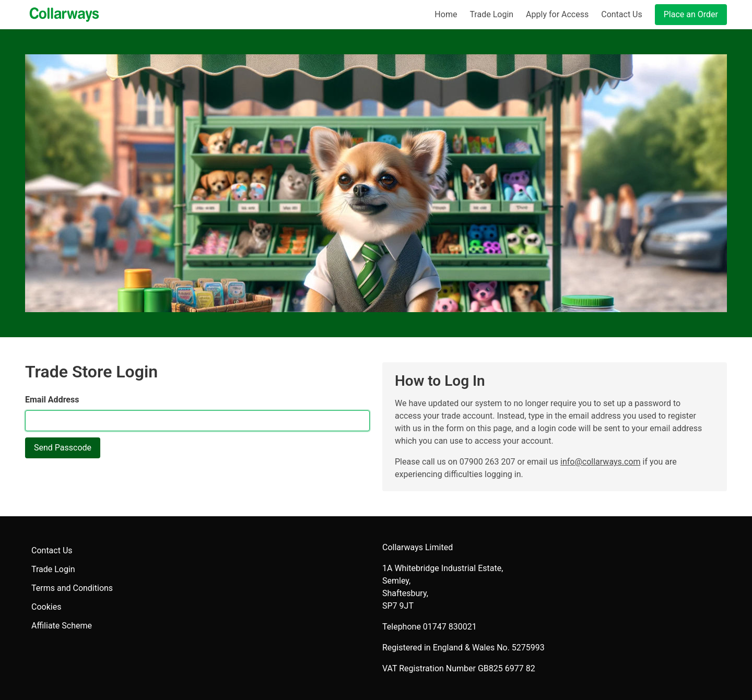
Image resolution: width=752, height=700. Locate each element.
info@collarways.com (601, 462)
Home (446, 14)
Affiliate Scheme (62, 626)
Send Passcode (63, 448)
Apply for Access (557, 14)
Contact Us (622, 14)
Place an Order (691, 14)
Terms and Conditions (72, 588)
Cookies (46, 607)
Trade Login (491, 14)
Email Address (52, 400)
